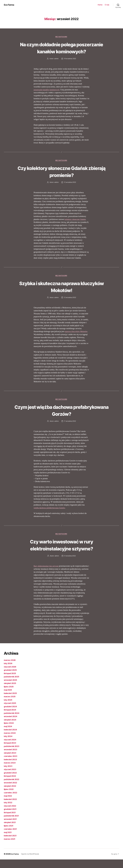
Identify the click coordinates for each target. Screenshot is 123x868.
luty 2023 (8, 775)
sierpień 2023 (11, 761)
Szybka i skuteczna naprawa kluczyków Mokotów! (62, 294)
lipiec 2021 (9, 834)
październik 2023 (12, 755)
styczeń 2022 (10, 814)
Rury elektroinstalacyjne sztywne (47, 575)
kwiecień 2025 (11, 702)
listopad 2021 (10, 821)
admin (56, 66)
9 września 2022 (70, 564)
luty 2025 (8, 708)
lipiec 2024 (9, 732)
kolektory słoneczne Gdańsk (76, 227)
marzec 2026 (10, 669)
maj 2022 (8, 804)
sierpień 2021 (10, 831)
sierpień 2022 (11, 795)
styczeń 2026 (10, 675)
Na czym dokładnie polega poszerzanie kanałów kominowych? (61, 51)
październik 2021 (12, 824)
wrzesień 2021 (11, 828)
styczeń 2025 (10, 712)
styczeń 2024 (10, 748)
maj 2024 (8, 735)
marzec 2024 (10, 742)
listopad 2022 (11, 785)
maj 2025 (8, 698)
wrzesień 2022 (11, 791)
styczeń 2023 (10, 778)
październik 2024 (12, 722)
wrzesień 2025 (11, 689)
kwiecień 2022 (11, 808)
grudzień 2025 (11, 679)
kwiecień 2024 (11, 738)
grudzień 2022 (11, 781)
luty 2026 (8, 672)
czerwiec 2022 (11, 801)
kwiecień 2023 (11, 768)
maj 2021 (8, 841)
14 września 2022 (70, 66)
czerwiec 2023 (11, 765)
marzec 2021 (10, 848)
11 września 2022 (70, 429)
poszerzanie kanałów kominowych (48, 97)
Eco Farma (9, 5)
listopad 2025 (11, 682)
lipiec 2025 (9, 695)
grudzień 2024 (11, 715)
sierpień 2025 (11, 692)
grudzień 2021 (11, 818)
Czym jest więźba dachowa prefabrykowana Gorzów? (61, 418)
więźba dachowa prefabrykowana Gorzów (51, 516)
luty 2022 (8, 811)
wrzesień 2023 (11, 758)
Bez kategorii (61, 37)
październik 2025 (12, 685)
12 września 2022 (70, 190)
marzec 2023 (10, 771)
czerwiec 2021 (11, 838)
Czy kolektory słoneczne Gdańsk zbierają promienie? (61, 179)
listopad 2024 (11, 718)
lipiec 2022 (9, 798)
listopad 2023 (11, 751)
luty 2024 (8, 745)
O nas (107, 5)
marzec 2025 (10, 705)
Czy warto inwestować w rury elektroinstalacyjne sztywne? (61, 553)
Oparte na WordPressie (31, 863)
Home (100, 5)
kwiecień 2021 (11, 844)
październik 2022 (12, 788)
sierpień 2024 (11, 728)
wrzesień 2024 (11, 725)
